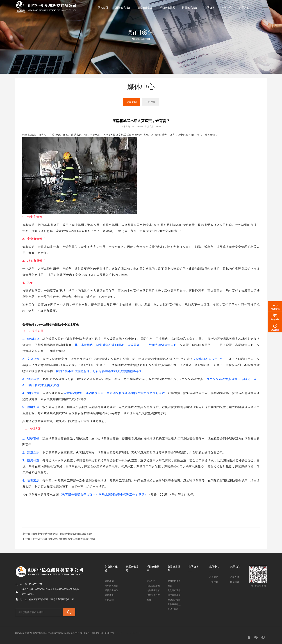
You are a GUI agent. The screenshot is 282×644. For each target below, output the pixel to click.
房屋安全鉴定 (145, 8)
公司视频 (150, 102)
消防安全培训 (153, 586)
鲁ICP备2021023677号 (103, 633)
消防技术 (210, 8)
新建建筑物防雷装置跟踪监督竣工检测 (174, 604)
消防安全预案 (167, 8)
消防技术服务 (123, 8)
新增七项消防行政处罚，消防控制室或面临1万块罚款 (62, 534)
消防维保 (109, 595)
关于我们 (244, 8)
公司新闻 (132, 102)
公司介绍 (235, 577)
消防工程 (109, 600)
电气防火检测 (112, 586)
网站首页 (103, 8)
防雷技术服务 (190, 8)
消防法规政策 (153, 590)
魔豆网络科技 (134, 633)
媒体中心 (227, 8)
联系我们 (235, 582)
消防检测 (109, 581)
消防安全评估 (112, 590)
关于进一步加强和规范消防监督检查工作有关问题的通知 (64, 539)
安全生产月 (152, 581)
